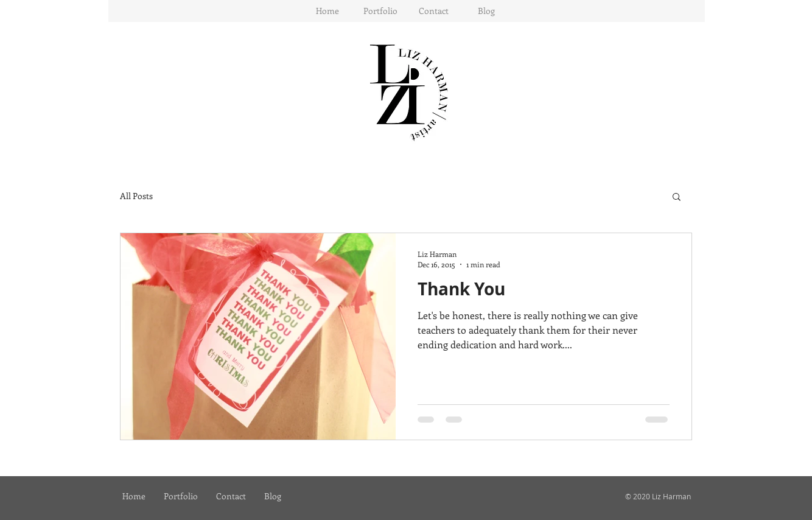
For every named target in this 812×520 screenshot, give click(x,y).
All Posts (136, 196)
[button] (380, 11)
